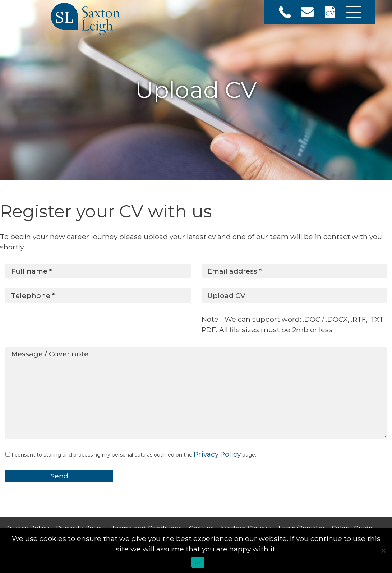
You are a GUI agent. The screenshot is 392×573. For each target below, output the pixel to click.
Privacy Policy (217, 454)
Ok (198, 562)
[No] (383, 550)
